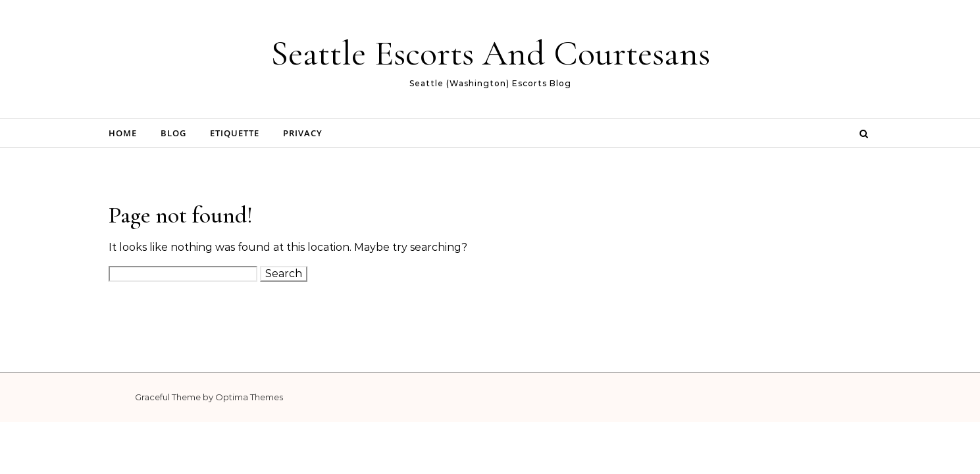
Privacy (303, 133)
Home (123, 133)
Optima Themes (249, 397)
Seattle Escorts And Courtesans (490, 53)
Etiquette (235, 133)
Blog (173, 133)
